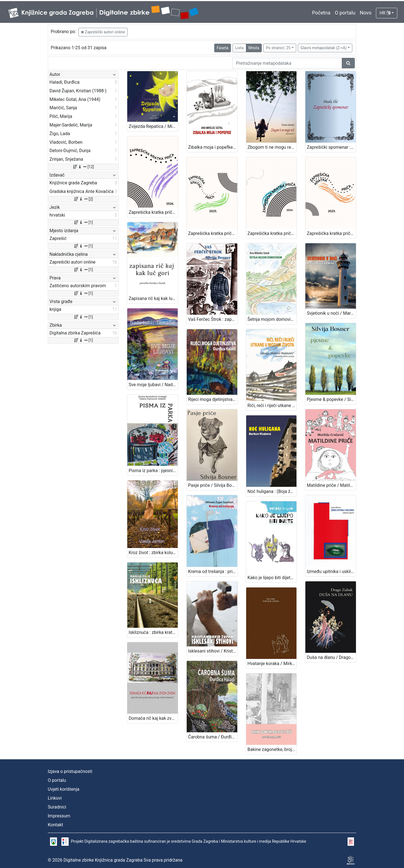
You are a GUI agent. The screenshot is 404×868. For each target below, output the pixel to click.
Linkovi (55, 798)
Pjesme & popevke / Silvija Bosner (331, 399)
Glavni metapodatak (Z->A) (323, 48)
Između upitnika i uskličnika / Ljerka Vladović (331, 571)
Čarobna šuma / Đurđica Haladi (213, 737)
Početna (321, 13)
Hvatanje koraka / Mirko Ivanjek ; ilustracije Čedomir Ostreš (272, 664)
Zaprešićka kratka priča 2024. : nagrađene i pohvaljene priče (272, 233)
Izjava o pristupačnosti (70, 771)
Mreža (254, 48)
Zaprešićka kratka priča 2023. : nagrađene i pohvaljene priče (331, 233)
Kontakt (55, 825)
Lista (239, 48)
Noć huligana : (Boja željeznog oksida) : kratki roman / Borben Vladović (272, 491)
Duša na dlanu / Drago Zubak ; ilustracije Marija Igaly (331, 657)
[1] (83, 222)
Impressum (59, 816)
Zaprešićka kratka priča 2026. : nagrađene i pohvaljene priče (153, 212)
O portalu (345, 13)
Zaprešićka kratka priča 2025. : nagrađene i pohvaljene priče (213, 233)
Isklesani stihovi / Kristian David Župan (213, 651)
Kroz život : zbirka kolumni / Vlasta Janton (153, 553)
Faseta (223, 48)
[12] (83, 167)
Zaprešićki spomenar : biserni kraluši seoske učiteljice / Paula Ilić (331, 147)
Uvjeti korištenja (63, 789)
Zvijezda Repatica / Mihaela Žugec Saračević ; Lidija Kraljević (153, 126)
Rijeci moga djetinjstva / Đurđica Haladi (213, 399)
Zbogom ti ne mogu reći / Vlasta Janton (272, 147)
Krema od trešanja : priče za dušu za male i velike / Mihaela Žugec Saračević (213, 571)
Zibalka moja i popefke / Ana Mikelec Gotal (213, 147)
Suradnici (57, 807)
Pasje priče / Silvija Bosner (213, 485)
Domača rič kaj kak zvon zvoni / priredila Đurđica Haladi (153, 718)
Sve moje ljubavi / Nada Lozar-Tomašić (153, 385)
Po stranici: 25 (278, 48)
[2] (83, 199)
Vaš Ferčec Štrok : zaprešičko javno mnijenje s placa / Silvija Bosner (213, 319)
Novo (366, 13)
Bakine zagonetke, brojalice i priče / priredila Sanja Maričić (272, 749)
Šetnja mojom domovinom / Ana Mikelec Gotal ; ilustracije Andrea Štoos (272, 319)
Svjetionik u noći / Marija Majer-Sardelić (331, 313)
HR (385, 13)
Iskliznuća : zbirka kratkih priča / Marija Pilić (153, 632)
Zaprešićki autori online (103, 32)
